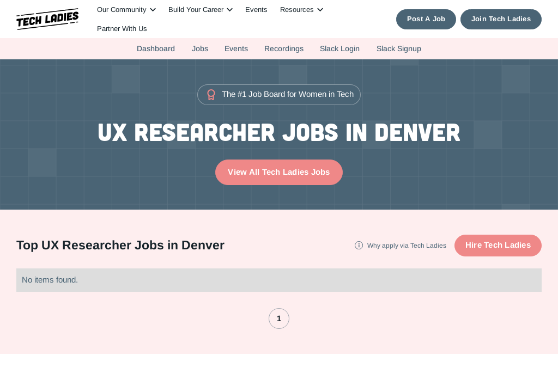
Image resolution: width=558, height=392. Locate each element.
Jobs (200, 48)
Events (256, 10)
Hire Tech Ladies (498, 245)
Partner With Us (122, 29)
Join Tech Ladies (501, 19)
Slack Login (340, 48)
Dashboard (156, 48)
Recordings (284, 48)
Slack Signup (399, 48)
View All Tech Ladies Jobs (279, 172)
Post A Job (426, 19)
